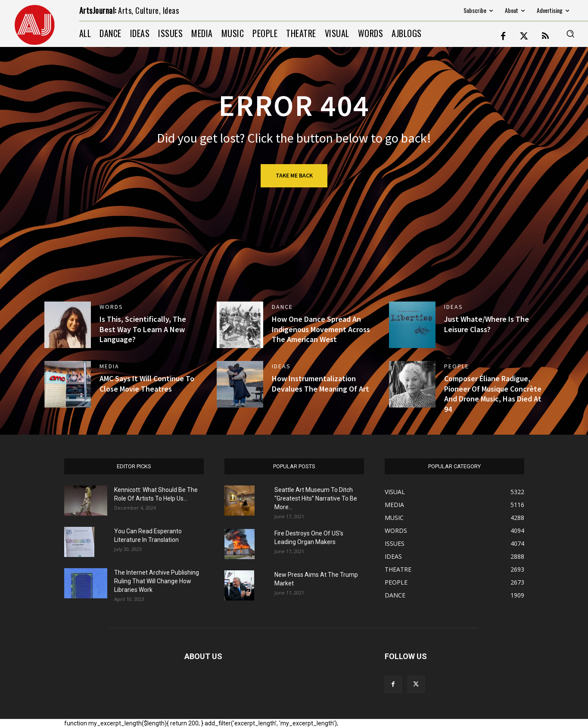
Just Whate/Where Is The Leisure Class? (487, 324)
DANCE (282, 307)
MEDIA (109, 366)
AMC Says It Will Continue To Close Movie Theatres (147, 383)
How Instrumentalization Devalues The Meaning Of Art (320, 383)
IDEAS (454, 307)
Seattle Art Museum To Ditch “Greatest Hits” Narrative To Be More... (316, 498)
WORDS (111, 307)
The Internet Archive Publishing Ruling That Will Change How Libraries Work (157, 581)
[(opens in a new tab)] (68, 325)
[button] (570, 34)
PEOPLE (457, 366)
